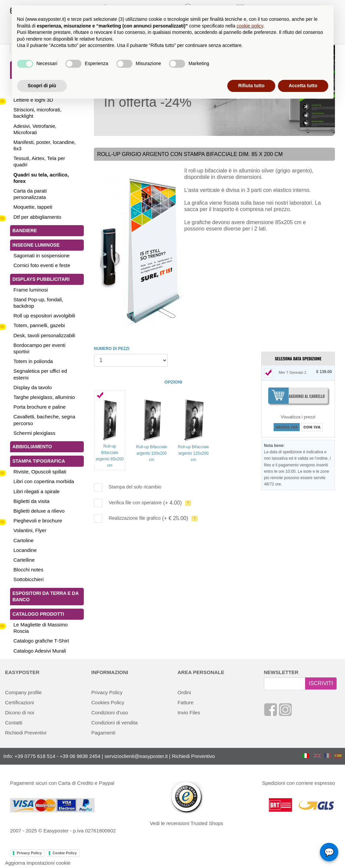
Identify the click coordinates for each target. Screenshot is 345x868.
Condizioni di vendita (114, 723)
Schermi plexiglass (34, 433)
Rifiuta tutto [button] (251, 86)
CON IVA (312, 427)
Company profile (23, 692)
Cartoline (23, 540)
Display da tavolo (33, 387)
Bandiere (25, 231)
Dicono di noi (20, 712)
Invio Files (189, 712)
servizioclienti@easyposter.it (136, 756)
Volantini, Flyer (30, 530)
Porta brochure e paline (40, 407)
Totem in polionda (33, 361)
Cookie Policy (65, 853)
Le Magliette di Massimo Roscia (41, 628)
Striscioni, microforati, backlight (37, 113)
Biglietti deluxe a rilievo (39, 511)
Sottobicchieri (28, 579)
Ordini (184, 692)
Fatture (186, 702)
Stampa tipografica (39, 461)
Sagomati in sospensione (42, 256)
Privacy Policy (107, 692)
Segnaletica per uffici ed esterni (40, 374)
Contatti (14, 723)
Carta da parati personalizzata (30, 194)
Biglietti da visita (32, 501)
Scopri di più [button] (42, 86)
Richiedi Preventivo (193, 756)
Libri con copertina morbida (44, 481)
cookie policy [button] (250, 26)
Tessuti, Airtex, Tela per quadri (39, 161)
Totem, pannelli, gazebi (39, 325)
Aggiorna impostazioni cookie (38, 863)
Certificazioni (19, 702)
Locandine (25, 550)
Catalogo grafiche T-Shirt (41, 641)
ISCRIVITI (321, 683)
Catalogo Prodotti (38, 614)
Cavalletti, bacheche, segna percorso (44, 420)
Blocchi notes (28, 570)
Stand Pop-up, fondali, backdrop (38, 303)
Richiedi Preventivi (26, 733)
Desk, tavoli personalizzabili (44, 335)
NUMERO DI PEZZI (112, 349)
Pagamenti (103, 733)
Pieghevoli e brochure (38, 521)
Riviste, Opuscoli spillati (40, 472)
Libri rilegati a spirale (37, 491)
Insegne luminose (36, 245)
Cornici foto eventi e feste (42, 265)
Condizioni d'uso (110, 712)
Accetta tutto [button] (303, 86)
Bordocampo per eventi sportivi (39, 348)
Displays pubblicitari (41, 279)
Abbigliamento (32, 447)
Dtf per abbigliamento (37, 217)
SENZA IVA (287, 427)
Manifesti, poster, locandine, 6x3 (45, 145)
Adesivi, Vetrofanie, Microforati (35, 129)
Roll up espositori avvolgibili (44, 316)
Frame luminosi (31, 290)
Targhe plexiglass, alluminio (44, 397)
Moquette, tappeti (33, 207)
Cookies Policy (108, 702)
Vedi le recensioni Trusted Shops (186, 823)
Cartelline (24, 560)
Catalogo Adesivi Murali (40, 651)
